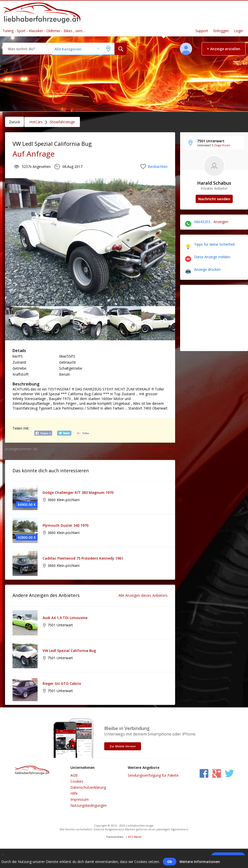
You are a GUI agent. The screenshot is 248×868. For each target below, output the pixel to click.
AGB (74, 775)
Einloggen (221, 31)
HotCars (36, 122)
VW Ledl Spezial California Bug (69, 651)
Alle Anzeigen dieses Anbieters (143, 595)
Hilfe (74, 793)
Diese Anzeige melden (157, 449)
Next (165, 321)
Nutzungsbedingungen (89, 805)
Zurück (15, 122)
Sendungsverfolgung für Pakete (153, 775)
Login (238, 31)
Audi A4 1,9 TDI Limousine (65, 618)
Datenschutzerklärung (88, 787)
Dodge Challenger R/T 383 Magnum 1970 (78, 492)
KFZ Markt (135, 837)
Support (202, 31)
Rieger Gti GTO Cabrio (62, 683)
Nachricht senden (214, 199)
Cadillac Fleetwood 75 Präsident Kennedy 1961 (83, 558)
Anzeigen (221, 222)
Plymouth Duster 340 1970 (66, 525)
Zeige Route (222, 145)
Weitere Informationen (200, 862)
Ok (170, 862)
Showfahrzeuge (62, 122)
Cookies (77, 781)
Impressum (80, 799)
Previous (13, 321)
